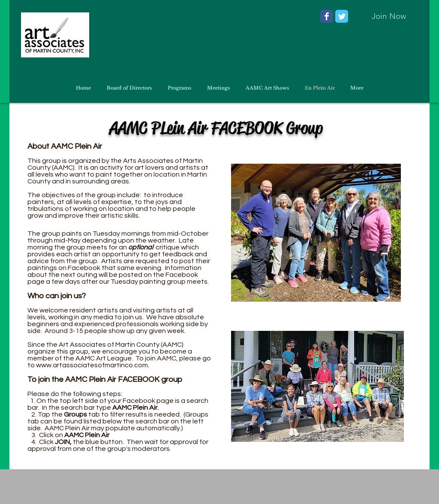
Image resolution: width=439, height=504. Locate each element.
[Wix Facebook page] (327, 16)
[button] (267, 88)
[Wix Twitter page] (342, 16)
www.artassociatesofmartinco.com (92, 365)
